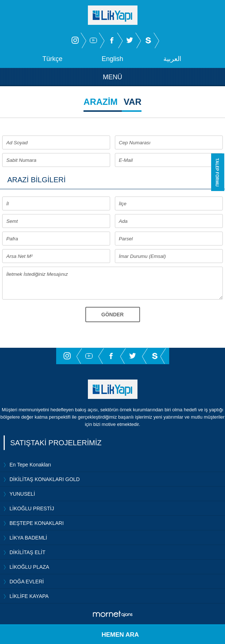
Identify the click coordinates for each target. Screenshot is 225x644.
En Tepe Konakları (30, 465)
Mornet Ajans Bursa (112, 614)
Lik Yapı (113, 15)
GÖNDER (112, 315)
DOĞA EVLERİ (27, 582)
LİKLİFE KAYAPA (29, 596)
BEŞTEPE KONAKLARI (37, 523)
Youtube (93, 40)
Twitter (130, 40)
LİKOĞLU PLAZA (29, 567)
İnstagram (75, 40)
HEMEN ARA (120, 635)
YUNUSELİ (22, 494)
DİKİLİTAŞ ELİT (28, 552)
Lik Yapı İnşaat (113, 389)
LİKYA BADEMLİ (28, 538)
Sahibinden (148, 40)
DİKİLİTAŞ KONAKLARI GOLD (45, 479)
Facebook (112, 40)
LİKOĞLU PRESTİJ (32, 508)
